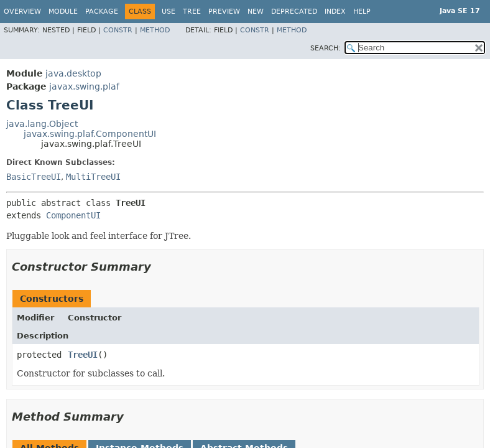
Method (155, 30)
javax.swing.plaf (84, 86)
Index (335, 12)
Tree (192, 12)
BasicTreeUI (34, 177)
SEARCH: (326, 48)
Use (169, 12)
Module (63, 12)
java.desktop (73, 73)
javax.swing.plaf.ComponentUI (90, 134)
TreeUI (83, 355)
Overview (22, 12)
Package (102, 12)
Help (362, 12)
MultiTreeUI (93, 177)
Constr (118, 30)
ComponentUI (73, 215)
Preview (224, 12)
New (256, 12)
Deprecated (294, 12)
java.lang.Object (42, 124)
